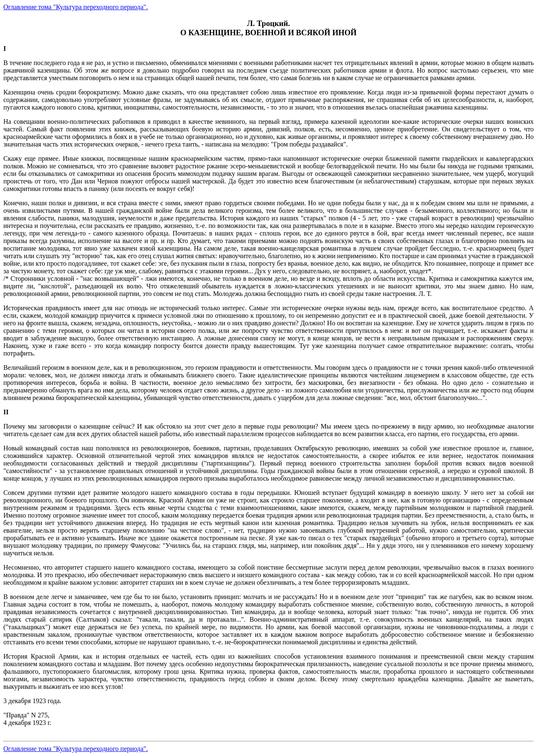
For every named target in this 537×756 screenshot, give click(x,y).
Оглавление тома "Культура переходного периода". (76, 7)
